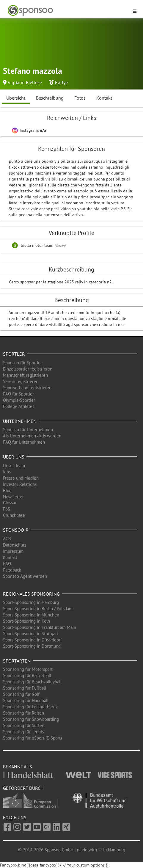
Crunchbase (14, 515)
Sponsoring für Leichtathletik (30, 707)
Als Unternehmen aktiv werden (32, 436)
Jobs (7, 472)
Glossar (10, 503)
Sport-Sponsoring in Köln (26, 621)
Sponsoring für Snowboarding (31, 719)
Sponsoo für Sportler (22, 363)
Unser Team (14, 466)
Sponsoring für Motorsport (28, 669)
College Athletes (19, 406)
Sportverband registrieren (27, 388)
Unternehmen (20, 421)
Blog (7, 490)
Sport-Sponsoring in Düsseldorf (32, 640)
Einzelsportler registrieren (28, 369)
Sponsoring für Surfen (24, 725)
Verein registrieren (21, 381)
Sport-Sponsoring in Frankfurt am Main (40, 627)
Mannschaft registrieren (25, 375)
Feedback (12, 570)
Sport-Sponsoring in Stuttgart (31, 634)
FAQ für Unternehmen (24, 442)
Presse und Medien (21, 478)
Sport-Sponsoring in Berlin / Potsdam (38, 609)
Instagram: (29, 130)
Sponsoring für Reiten (23, 713)
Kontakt (104, 98)
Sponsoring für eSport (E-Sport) (32, 738)
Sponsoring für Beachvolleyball (32, 682)
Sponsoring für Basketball (27, 675)
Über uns (14, 457)
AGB (7, 539)
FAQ (7, 564)
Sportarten (17, 661)
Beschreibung (50, 98)
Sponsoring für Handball (26, 700)
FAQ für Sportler (18, 394)
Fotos (80, 98)
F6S (7, 509)
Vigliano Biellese (25, 82)
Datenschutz (15, 545)
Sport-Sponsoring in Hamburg (31, 602)
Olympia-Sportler (19, 400)
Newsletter (13, 497)
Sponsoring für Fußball (25, 688)
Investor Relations (20, 484)
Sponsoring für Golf (21, 694)
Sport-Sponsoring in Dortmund (32, 646)
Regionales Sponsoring (31, 594)
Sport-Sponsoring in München (31, 615)
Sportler (14, 354)
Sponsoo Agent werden (25, 576)
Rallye (61, 82)
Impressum (13, 551)
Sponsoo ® (16, 530)
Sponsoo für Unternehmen (28, 430)
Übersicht (16, 98)
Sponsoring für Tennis (23, 732)
